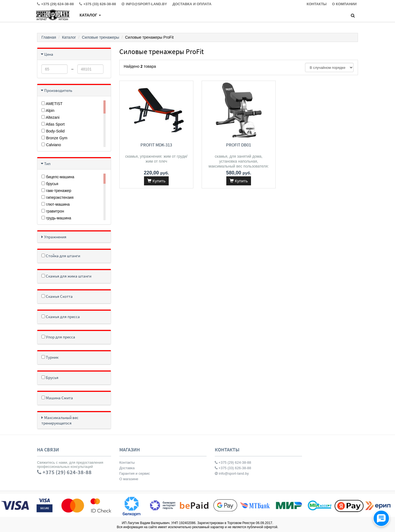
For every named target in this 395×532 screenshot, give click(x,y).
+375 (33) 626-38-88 (233, 468)
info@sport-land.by (232, 473)
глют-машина (56, 204)
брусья (50, 184)
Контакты (127, 462)
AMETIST (52, 104)
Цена (49, 54)
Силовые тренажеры (101, 37)
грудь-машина (56, 218)
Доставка (127, 468)
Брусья (50, 377)
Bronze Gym (54, 138)
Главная (49, 37)
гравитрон (53, 211)
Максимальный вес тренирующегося (60, 420)
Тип (47, 164)
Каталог (90, 15)
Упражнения (55, 237)
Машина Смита (57, 398)
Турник (50, 357)
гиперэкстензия (57, 197)
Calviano (51, 145)
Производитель (58, 90)
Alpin (48, 111)
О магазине (129, 479)
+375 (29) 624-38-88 (233, 462)
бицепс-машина (58, 177)
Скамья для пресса (61, 317)
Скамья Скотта (57, 296)
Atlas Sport (53, 124)
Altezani (50, 117)
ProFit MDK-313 (156, 145)
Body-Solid (53, 131)
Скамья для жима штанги (66, 276)
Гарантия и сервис (135, 473)
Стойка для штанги (61, 256)
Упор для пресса (58, 337)
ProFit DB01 (239, 145)
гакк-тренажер (56, 191)
